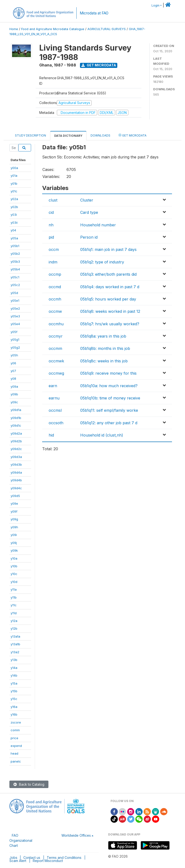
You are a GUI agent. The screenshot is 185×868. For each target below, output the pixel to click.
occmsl (55, 410)
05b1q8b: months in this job (105, 348)
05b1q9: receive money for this (108, 373)
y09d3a (16, 457)
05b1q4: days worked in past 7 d (110, 287)
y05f (14, 332)
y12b (14, 628)
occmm (55, 348)
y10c (14, 574)
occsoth (56, 423)
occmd (55, 287)
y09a (14, 386)
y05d (14, 293)
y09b (14, 394)
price (14, 738)
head (14, 753)
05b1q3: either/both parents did (108, 274)
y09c (14, 402)
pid (51, 237)
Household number (98, 225)
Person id (89, 237)
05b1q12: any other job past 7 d (109, 423)
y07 (13, 371)
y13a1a (15, 636)
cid (51, 212)
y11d (14, 613)
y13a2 (15, 652)
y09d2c (16, 449)
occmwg (56, 373)
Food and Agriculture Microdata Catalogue (53, 29)
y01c (14, 191)
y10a (14, 558)
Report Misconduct (48, 861)
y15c (14, 699)
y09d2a (16, 433)
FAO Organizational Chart (21, 840)
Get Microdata (99, 65)
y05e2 (15, 308)
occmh (55, 299)
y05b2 (15, 254)
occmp (55, 274)
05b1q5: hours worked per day (108, 299)
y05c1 (15, 277)
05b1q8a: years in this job (103, 336)
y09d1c (16, 425)
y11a (14, 589)
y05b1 (15, 246)
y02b (14, 207)
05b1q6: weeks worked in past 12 (110, 311)
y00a (14, 168)
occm (54, 249)
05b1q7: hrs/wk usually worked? (110, 324)
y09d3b (16, 464)
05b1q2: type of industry (102, 262)
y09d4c (16, 488)
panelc (16, 761)
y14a (14, 668)
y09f (14, 511)
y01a (14, 176)
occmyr (56, 336)
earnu (54, 398)
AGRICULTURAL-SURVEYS (107, 29)
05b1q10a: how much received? (109, 386)
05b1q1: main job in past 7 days (108, 249)
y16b (14, 714)
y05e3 (15, 316)
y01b (14, 183)
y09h (14, 527)
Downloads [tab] (100, 135)
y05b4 (15, 269)
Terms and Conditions (64, 858)
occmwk (56, 361)
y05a (14, 238)
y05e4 (15, 324)
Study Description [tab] (30, 135)
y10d (14, 582)
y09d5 (15, 496)
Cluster (87, 200)
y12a (14, 621)
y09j (14, 543)
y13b (14, 660)
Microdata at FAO (94, 13)
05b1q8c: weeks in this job (104, 361)
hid (51, 435)
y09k (14, 550)
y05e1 (15, 300)
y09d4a (16, 472)
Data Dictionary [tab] (68, 136)
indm (53, 262)
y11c (14, 605)
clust (53, 200)
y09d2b (16, 441)
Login (155, 5)
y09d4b (16, 480)
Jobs (13, 858)
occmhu (56, 324)
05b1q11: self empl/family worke (109, 410)
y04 (13, 230)
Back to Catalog (29, 784)
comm (15, 730)
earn (53, 386)
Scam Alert (18, 861)
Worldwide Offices (76, 835)
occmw (55, 311)
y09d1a (16, 410)
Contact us (32, 858)
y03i (14, 215)
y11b (14, 597)
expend (16, 746)
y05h (14, 355)
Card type (89, 212)
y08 (13, 379)
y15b (14, 691)
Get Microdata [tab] (132, 135)
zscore (16, 722)
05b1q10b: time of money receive (110, 398)
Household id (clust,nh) (102, 435)
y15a (14, 683)
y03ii (14, 222)
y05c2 (15, 285)
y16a (14, 707)
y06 (13, 363)
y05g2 (15, 347)
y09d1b (16, 418)
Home (14, 29)
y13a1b (15, 644)
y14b (14, 675)
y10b (14, 566)
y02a (14, 199)
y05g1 (15, 339)
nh (51, 225)
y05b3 (15, 261)
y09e (14, 503)
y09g (14, 519)
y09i (14, 535)
